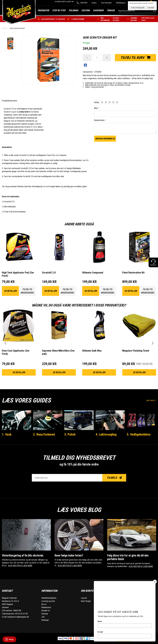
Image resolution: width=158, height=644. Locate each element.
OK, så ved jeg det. (138, 8)
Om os (44, 604)
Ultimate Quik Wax (24, 186)
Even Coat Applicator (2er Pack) (16, 352)
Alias (97, 108)
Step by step (59, 10)
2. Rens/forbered (44, 434)
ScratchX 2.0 (49, 273)
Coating (86, 10)
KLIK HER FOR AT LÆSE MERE (20, 566)
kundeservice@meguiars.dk (18, 617)
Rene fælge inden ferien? (69, 556)
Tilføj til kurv (136, 58)
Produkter (43, 10)
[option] (10, 44)
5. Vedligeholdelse (139, 434)
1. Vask (7, 434)
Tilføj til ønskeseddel (27, 291)
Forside (4, 28)
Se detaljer (10, 291)
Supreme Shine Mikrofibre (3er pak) (58, 352)
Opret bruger (86, 601)
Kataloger (45, 620)
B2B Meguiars (121, 3)
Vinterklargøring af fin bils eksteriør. (23, 556)
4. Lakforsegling (106, 434)
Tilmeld (114, 478)
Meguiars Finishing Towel (136, 351)
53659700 (82, 3)
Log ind (84, 598)
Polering (73, 10)
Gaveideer (98, 10)
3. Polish (70, 434)
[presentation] (5, 343)
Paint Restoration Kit (133, 273)
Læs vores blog (79, 510)
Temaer (111, 10)
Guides (94, 3)
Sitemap (45, 614)
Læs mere (151, 400)
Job (43, 617)
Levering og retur (48, 601)
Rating (97, 102)
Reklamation (46, 607)
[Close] (155, 582)
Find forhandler (106, 3)
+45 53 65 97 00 (21, 614)
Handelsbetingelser (49, 598)
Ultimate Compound (93, 273)
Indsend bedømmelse (105, 139)
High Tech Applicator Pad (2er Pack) (18, 274)
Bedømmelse (100, 120)
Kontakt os (46, 611)
